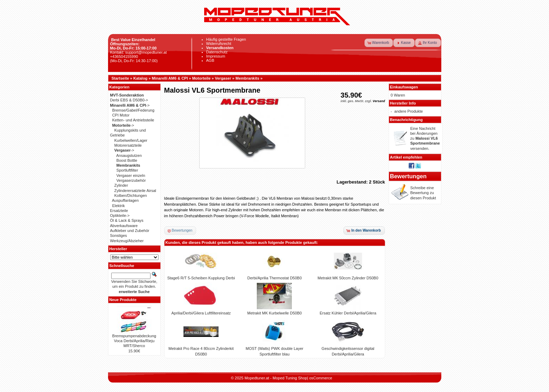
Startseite (120, 78)
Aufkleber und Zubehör (130, 231)
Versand (379, 101)
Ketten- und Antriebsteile (133, 120)
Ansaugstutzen (129, 155)
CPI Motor (121, 115)
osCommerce (320, 378)
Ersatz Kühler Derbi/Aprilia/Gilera (348, 313)
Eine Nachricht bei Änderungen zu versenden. (425, 138)
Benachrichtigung (407, 120)
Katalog (140, 78)
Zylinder (121, 185)
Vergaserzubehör (131, 180)
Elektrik (119, 206)
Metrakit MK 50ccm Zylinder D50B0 (348, 278)
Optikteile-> (120, 215)
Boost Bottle (127, 160)
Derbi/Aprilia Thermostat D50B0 (274, 278)
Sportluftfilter (127, 170)
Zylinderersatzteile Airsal (135, 191)
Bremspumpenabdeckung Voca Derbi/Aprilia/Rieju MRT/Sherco (134, 341)
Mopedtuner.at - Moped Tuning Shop (276, 378)
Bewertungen (409, 176)
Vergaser (223, 78)
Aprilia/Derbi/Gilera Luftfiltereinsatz (201, 313)
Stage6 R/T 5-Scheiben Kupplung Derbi (201, 278)
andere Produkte (409, 111)
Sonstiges (119, 235)
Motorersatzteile (128, 145)
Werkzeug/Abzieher (127, 241)
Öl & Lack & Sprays (127, 220)
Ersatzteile (119, 211)
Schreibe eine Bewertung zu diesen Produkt (423, 193)
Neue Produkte (123, 300)
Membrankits (247, 78)
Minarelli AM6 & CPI (170, 78)
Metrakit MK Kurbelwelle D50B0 (274, 313)
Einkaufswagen (404, 87)
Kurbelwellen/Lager (131, 140)
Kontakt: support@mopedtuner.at (139, 52)
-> (130, 105)
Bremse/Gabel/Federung (133, 110)
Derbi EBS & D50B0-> (129, 100)
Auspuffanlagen (125, 200)
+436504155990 (124, 57)
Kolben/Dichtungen (131, 195)
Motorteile (202, 78)
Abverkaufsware (124, 226)
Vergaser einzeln (131, 175)
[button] (379, 43)
